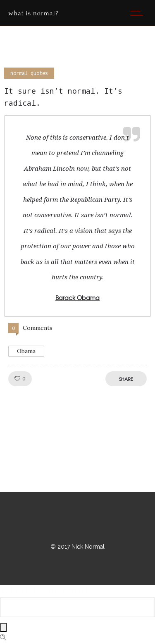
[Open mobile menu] (138, 13)
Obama (26, 351)
